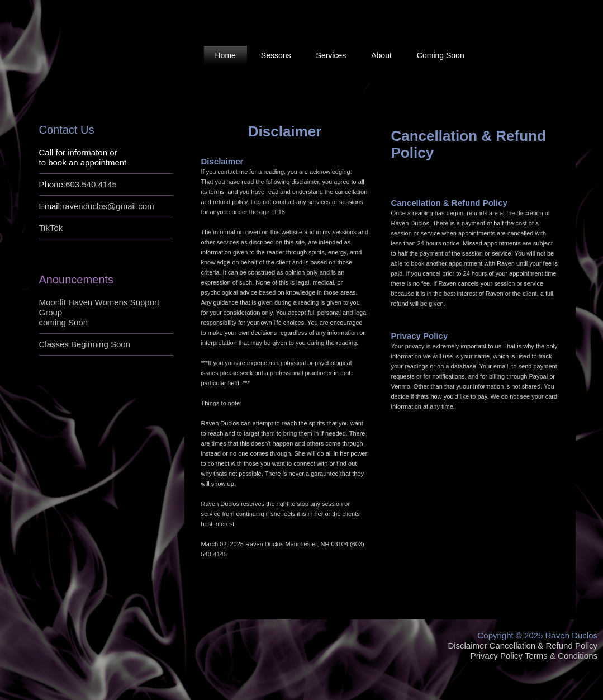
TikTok (51, 228)
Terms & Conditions (561, 656)
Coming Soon (441, 55)
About (381, 55)
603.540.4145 (91, 184)
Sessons (276, 55)
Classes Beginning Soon (85, 344)
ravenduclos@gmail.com (108, 206)
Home (225, 55)
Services (331, 55)
